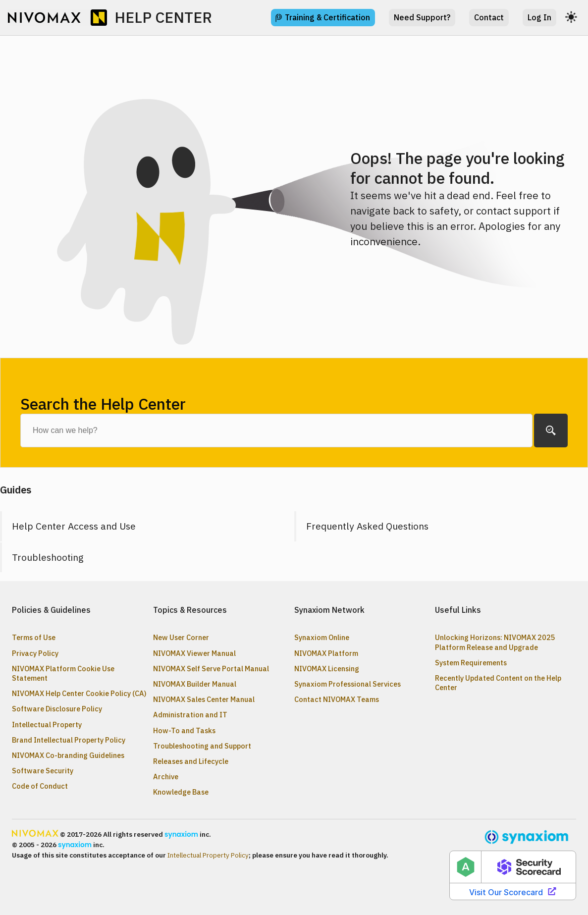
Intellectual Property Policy (208, 855)
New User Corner (181, 637)
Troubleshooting (48, 557)
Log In (539, 17)
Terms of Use (34, 637)
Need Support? (422, 17)
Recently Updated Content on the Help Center (498, 683)
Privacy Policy (35, 653)
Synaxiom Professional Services (347, 684)
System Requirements (471, 663)
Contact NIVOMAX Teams (337, 699)
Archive (166, 777)
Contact (489, 17)
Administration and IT (190, 715)
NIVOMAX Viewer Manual (194, 653)
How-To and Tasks (184, 730)
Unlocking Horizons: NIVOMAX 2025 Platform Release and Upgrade (495, 642)
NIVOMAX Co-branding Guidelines (68, 755)
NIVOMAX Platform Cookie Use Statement (63, 673)
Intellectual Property (47, 725)
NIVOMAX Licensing (327, 669)
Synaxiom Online (322, 637)
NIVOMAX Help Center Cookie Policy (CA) (79, 693)
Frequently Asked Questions (367, 526)
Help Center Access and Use (74, 526)
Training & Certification (327, 17)
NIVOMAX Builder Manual (195, 684)
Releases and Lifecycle (191, 761)
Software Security (43, 771)
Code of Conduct (40, 786)
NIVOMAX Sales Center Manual (204, 699)
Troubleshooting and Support (202, 746)
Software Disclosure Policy (57, 709)
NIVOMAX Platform (326, 653)
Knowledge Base (181, 792)
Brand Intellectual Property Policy (69, 740)
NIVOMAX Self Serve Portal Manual (211, 669)
